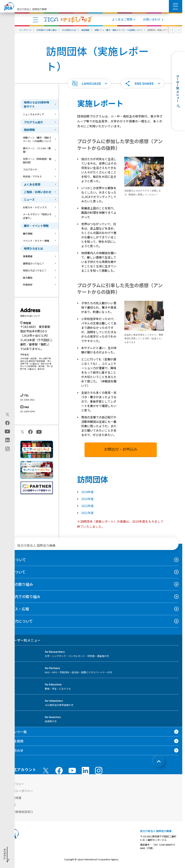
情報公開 (10, 805)
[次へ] (179, 30)
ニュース (29, 199)
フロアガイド (30, 169)
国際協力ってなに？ (34, 263)
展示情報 (28, 234)
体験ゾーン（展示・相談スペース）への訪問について (37, 139)
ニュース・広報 (16, 609)
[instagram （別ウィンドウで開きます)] (99, 771)
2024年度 (87, 492)
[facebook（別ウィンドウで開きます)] (7, 423)
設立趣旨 (28, 278)
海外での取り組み (18, 584)
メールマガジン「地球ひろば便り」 (37, 216)
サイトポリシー (14, 784)
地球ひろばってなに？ (35, 270)
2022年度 (87, 506)
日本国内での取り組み (22, 596)
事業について (15, 572)
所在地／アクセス (32, 176)
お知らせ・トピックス (35, 207)
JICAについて (15, 560)
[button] (89, 83)
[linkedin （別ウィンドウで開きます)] (85, 771)
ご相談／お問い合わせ (38, 192)
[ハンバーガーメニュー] (176, 5)
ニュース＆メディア (33, 114)
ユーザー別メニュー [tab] (22, 640)
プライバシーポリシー (18, 791)
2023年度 (87, 499)
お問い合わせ (152, 19)
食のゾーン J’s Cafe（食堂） (37, 150)
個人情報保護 (12, 798)
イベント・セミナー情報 (36, 241)
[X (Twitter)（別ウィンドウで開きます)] (7, 415)
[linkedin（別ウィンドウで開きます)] (7, 440)
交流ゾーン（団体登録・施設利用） (37, 161)
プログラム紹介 (33, 122)
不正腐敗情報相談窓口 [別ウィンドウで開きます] (18, 812)
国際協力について (18, 621)
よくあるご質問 (122, 19)
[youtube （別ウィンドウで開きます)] (72, 770)
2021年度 (87, 513)
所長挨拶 (28, 285)
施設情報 (29, 130)
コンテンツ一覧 (15, 732)
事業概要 (28, 256)
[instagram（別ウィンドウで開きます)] (7, 449)
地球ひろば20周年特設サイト (36, 104)
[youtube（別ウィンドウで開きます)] (7, 432)
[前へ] (173, 30)
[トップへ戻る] (159, 761)
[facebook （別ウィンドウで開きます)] (59, 771)
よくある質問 (32, 184)
